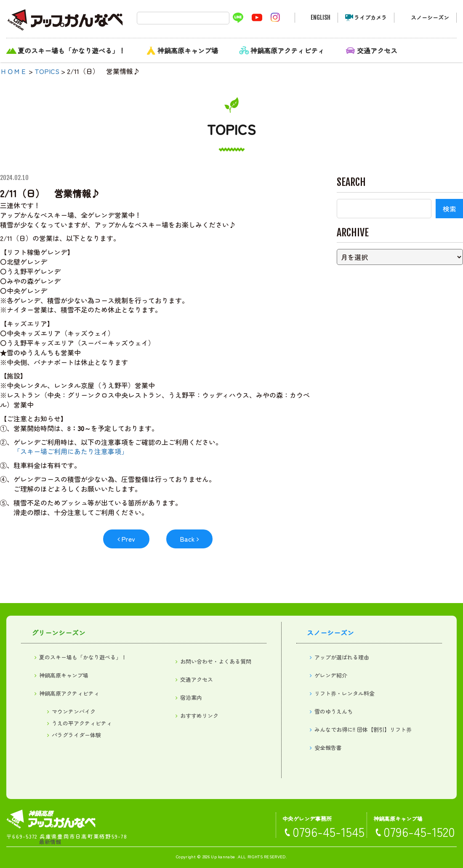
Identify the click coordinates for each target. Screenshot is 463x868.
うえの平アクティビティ (82, 723)
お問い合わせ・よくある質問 (216, 661)
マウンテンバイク (74, 711)
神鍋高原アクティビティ (287, 50)
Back (187, 539)
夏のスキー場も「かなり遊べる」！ (72, 50)
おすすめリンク (199, 716)
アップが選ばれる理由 (342, 657)
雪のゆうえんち (334, 711)
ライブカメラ (370, 17)
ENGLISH (321, 17)
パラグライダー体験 (76, 735)
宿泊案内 (191, 697)
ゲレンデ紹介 (331, 675)
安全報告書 (328, 748)
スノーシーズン (430, 17)
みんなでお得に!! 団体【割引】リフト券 (363, 729)
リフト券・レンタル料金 (345, 693)
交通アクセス (377, 50)
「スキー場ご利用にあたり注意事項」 (71, 451)
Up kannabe (223, 856)
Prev (128, 539)
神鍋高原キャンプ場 (188, 50)
